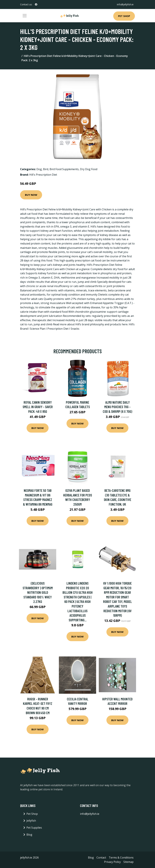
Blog (29, 835)
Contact (101, 858)
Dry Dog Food (89, 169)
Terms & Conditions (121, 858)
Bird (46, 169)
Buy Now (31, 195)
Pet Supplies (34, 828)
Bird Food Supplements (64, 169)
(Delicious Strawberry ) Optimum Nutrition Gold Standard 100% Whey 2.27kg (38, 592)
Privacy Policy (112, 862)
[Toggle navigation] (25, 16)
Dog (39, 169)
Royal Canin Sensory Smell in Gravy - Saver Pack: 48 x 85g (38, 407)
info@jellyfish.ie (125, 4)
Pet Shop (124, 16)
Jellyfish (31, 821)
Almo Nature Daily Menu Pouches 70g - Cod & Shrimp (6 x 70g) (117, 407)
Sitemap (128, 862)
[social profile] (36, 4)
